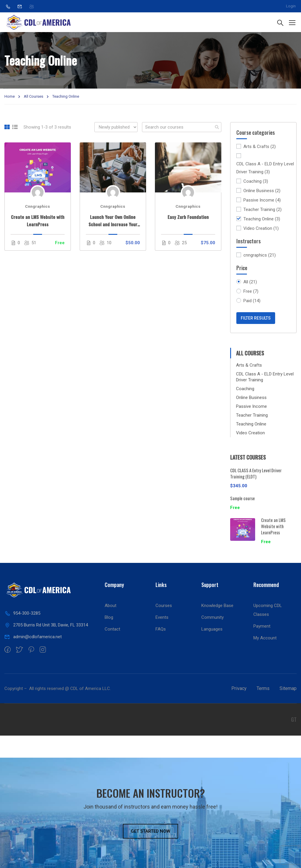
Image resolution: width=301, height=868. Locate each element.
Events (162, 617)
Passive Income (262, 200)
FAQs (161, 629)
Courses (164, 606)
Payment (262, 626)
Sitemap (288, 688)
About (111, 606)
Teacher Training (262, 210)
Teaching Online (262, 219)
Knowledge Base (217, 606)
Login (291, 6)
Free (251, 291)
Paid (252, 301)
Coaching (256, 181)
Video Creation (261, 228)
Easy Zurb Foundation (188, 217)
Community (213, 617)
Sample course (243, 498)
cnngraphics (260, 255)
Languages (212, 629)
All (250, 282)
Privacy (239, 688)
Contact (112, 629)
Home (10, 96)
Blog (109, 617)
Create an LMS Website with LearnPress (38, 221)
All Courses (34, 96)
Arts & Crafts (260, 147)
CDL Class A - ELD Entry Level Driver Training (265, 169)
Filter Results (256, 318)
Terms (263, 688)
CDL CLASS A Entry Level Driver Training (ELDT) (256, 473)
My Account (265, 638)
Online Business (262, 191)
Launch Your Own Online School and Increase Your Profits (113, 221)
